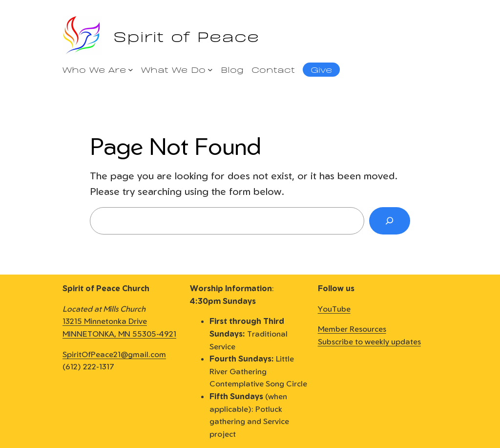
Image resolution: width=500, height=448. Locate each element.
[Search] (389, 221)
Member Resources (352, 329)
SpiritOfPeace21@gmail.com (114, 354)
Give (321, 69)
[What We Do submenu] (210, 70)
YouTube (334, 309)
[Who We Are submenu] (131, 70)
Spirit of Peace (186, 35)
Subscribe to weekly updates (369, 341)
